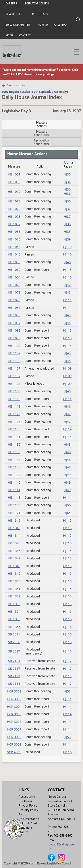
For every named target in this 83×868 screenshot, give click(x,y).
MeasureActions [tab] (42, 124)
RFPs (32, 14)
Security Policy (28, 810)
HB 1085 (14, 308)
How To (43, 25)
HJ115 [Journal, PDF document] (67, 520)
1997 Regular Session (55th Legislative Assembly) (35, 92)
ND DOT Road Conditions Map (28, 828)
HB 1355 (14, 619)
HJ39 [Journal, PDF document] (67, 239)
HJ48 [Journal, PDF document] (67, 444)
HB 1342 (14, 520)
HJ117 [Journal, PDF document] (67, 661)
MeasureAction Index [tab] (41, 133)
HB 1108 (14, 391)
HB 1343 (14, 528)
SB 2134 (14, 684)
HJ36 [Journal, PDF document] (67, 182)
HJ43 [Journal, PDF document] (67, 292)
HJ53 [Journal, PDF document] (67, 691)
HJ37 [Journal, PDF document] (67, 209)
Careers (11, 4)
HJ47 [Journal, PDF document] (67, 414)
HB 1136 (14, 452)
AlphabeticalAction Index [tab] (41, 142)
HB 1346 (14, 551)
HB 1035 (14, 239)
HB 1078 (14, 292)
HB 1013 (14, 201)
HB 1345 (14, 543)
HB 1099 (14, 338)
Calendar (61, 25)
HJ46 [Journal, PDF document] (67, 406)
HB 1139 (14, 475)
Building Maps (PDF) (18, 25)
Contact (25, 35)
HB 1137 (14, 460)
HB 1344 (14, 535)
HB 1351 (14, 589)
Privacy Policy (28, 806)
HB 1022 (14, 209)
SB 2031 (14, 634)
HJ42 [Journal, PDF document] (67, 285)
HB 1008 (14, 182)
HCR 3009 (14, 744)
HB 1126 (14, 422)
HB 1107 (14, 368)
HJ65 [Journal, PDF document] (67, 513)
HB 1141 (14, 490)
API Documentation (29, 817)
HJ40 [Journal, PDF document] (67, 262)
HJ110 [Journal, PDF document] (67, 247)
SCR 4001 (14, 752)
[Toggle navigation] (74, 52)
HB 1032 (14, 224)
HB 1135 (14, 444)
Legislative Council (36, 4)
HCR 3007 (14, 729)
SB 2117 (14, 669)
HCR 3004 (14, 707)
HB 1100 (14, 346)
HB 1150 (14, 505)
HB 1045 (14, 254)
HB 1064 (14, 277)
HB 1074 (14, 285)
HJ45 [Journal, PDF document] (67, 353)
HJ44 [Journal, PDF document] (67, 323)
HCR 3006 (14, 722)
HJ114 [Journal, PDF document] (67, 399)
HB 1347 (14, 558)
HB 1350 (14, 581)
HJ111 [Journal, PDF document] (67, 300)
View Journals (14, 85)
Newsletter (14, 14)
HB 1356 (14, 627)
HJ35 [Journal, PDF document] (67, 174)
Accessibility (27, 797)
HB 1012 (14, 192)
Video (9, 35)
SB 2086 (14, 642)
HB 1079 (14, 300)
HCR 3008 (14, 737)
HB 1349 (14, 573)
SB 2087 (14, 651)
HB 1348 (14, 566)
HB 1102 (14, 353)
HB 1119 (14, 406)
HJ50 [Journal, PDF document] (67, 505)
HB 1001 (14, 174)
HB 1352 (14, 596)
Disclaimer (25, 801)
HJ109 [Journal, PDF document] (67, 368)
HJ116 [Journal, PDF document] (67, 611)
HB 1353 (14, 604)
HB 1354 (14, 611)
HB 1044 (14, 247)
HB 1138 (14, 467)
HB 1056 (14, 262)
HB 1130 (14, 429)
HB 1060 (14, 270)
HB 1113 (14, 399)
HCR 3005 (14, 714)
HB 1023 (14, 217)
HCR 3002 (14, 691)
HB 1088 (14, 315)
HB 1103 (14, 361)
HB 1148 (14, 497)
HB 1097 (14, 323)
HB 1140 (14, 482)
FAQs (45, 14)
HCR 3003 (14, 699)
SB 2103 (14, 661)
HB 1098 (14, 330)
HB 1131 (14, 437)
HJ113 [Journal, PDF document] (67, 270)
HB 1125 (14, 414)
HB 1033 (14, 232)
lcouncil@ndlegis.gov (62, 846)
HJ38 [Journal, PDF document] (67, 224)
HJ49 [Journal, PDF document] (67, 475)
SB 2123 (14, 676)
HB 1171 (14, 513)
